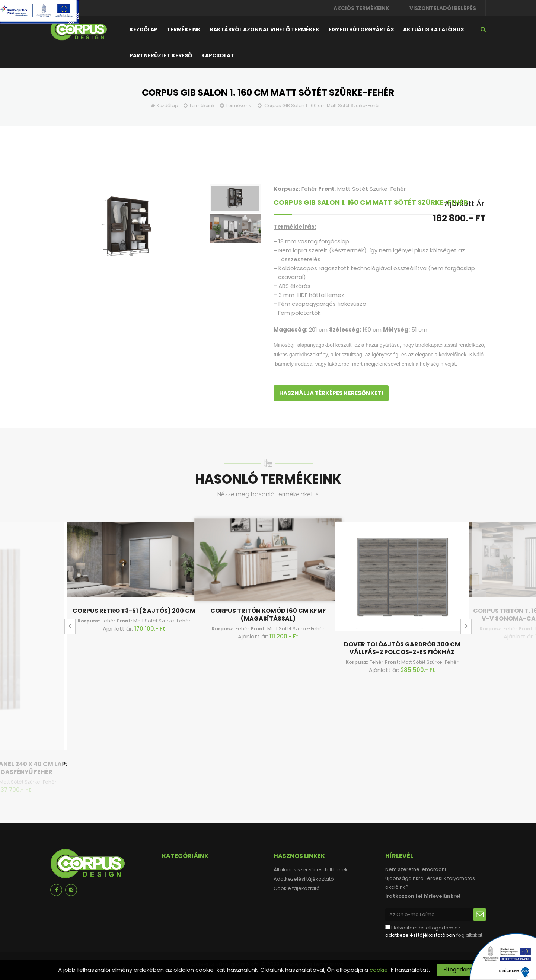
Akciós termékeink (361, 8)
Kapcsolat (218, 55)
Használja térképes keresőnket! (331, 393)
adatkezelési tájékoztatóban (420, 935)
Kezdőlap (143, 29)
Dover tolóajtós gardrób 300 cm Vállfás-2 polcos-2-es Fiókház (402, 648)
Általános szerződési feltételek (311, 870)
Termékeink (184, 29)
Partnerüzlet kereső (161, 55)
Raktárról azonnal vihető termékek (265, 29)
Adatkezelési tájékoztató (304, 879)
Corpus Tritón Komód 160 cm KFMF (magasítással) (268, 615)
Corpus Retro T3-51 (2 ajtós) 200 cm (134, 611)
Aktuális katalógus (433, 29)
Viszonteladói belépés (443, 8)
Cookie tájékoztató (297, 888)
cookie (379, 970)
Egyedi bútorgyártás (361, 29)
